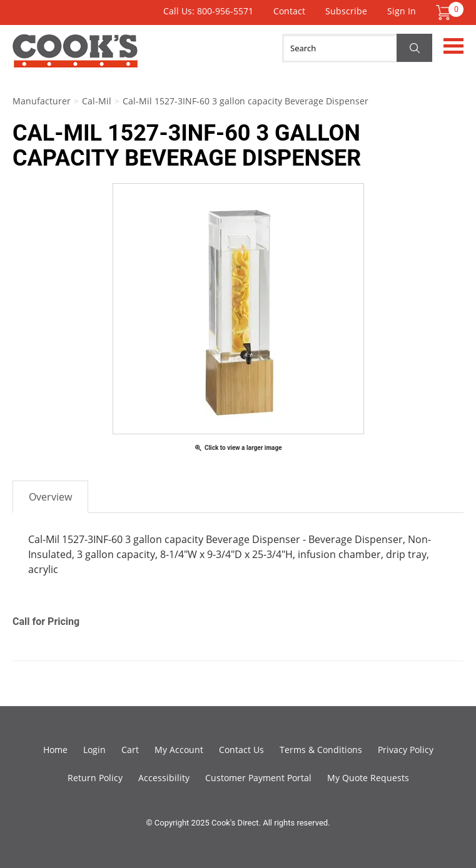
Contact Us (241, 750)
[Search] (357, 48)
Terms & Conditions (321, 750)
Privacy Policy (406, 750)
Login (94, 750)
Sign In (402, 11)
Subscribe (346, 11)
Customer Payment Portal (258, 778)
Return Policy (95, 778)
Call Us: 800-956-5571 (208, 11)
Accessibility (164, 778)
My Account (179, 750)
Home (55, 750)
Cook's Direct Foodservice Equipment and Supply (75, 58)
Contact (289, 11)
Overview (50, 497)
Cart (130, 750)
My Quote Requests (368, 778)
